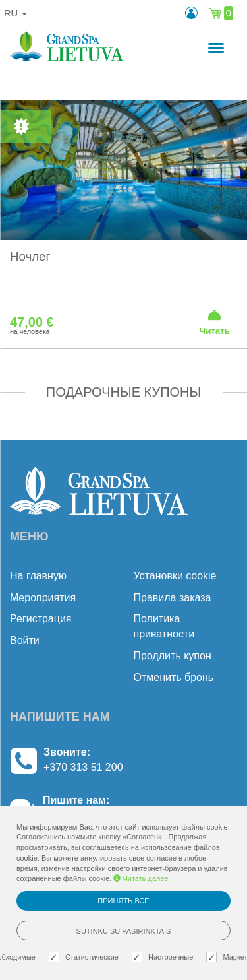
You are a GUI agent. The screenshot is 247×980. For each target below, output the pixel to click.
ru (15, 13)
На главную (38, 576)
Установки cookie (175, 576)
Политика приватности (164, 626)
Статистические (85, 957)
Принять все (123, 901)
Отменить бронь (174, 677)
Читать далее (141, 878)
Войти (25, 640)
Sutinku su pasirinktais (124, 931)
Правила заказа (173, 598)
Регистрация (41, 619)
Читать (215, 322)
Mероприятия (43, 598)
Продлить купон (173, 656)
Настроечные (164, 957)
